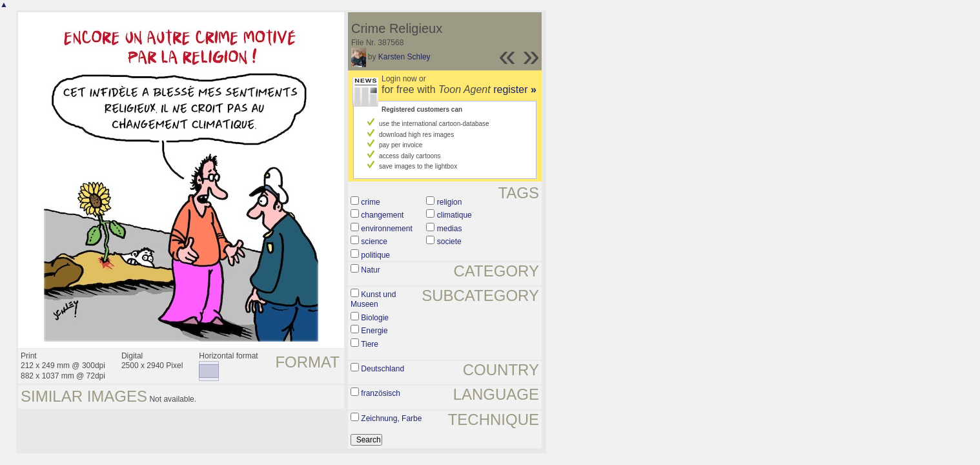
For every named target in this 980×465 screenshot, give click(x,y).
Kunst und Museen (373, 300)
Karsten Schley (404, 57)
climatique (454, 215)
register (515, 89)
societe (449, 242)
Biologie (375, 318)
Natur (370, 270)
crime (370, 202)
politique (375, 255)
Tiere (370, 344)
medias (450, 229)
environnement (386, 229)
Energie (374, 331)
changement (382, 215)
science (374, 242)
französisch (381, 393)
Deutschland (383, 369)
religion (450, 202)
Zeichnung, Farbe (391, 418)
